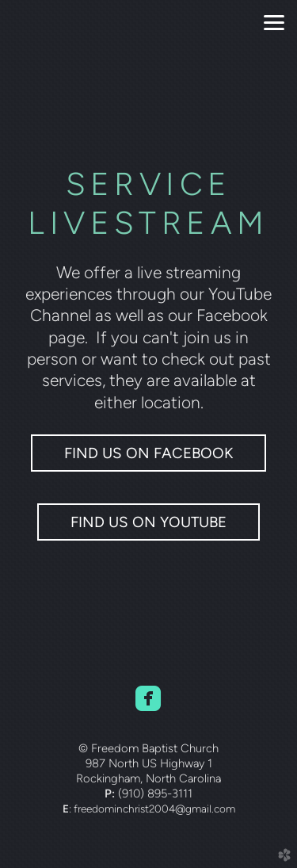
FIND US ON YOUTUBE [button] (148, 522)
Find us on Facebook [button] (148, 453)
